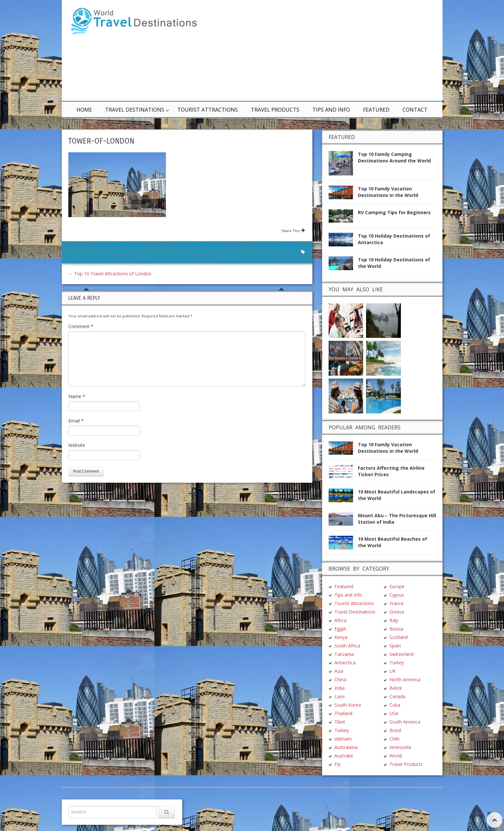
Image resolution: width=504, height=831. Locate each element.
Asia (339, 632)
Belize (396, 649)
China (340, 640)
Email (76, 421)
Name (77, 396)
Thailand (343, 674)
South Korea (348, 665)
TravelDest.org (85, 814)
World (396, 716)
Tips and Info (331, 110)
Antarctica (345, 623)
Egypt (340, 589)
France (397, 564)
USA (394, 674)
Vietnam (343, 699)
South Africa (347, 606)
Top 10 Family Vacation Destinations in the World (388, 192)
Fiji (337, 725)
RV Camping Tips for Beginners (394, 212)
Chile (395, 699)
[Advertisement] (330, 50)
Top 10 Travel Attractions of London (110, 274)
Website (77, 445)
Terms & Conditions (154, 814)
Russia (396, 589)
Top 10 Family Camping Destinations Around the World (394, 157)
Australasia (346, 708)
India (340, 649)
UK (393, 632)
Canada (397, 657)
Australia (344, 716)
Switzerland (402, 615)
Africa (341, 581)
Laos (340, 657)
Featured (376, 110)
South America (405, 682)
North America (405, 640)
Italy (394, 581)
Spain (395, 606)
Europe (397, 547)
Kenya (341, 598)
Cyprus (397, 555)
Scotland (399, 598)
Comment (81, 326)
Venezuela (400, 708)
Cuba (395, 665)
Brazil (395, 691)
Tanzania (344, 615)
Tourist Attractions (208, 110)
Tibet (340, 682)
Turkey (342, 691)
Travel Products (275, 110)
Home (84, 110)
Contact (415, 110)
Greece (397, 572)
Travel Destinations (135, 110)
